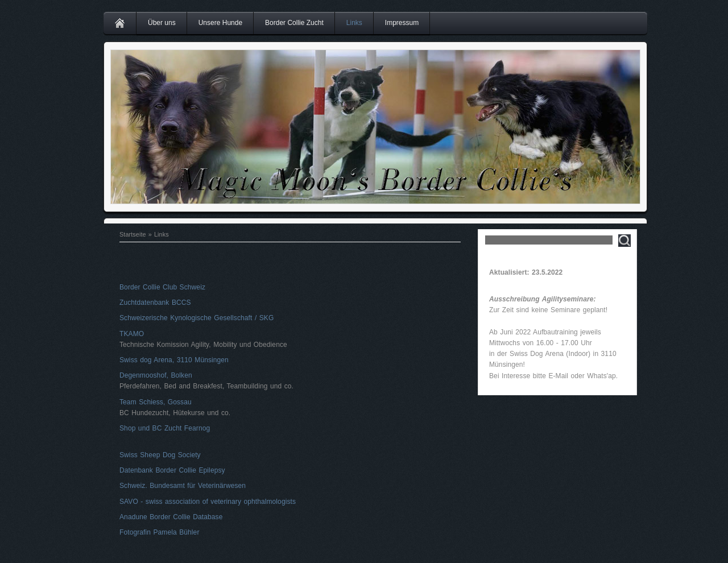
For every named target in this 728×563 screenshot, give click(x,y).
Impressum (402, 23)
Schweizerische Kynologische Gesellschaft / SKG (197, 318)
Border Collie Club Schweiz (162, 287)
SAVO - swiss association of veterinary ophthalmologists (208, 502)
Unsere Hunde (220, 23)
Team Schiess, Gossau (156, 402)
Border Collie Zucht (294, 23)
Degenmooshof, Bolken (156, 375)
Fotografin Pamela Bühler (159, 532)
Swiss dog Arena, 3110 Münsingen (174, 360)
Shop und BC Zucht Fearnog (165, 428)
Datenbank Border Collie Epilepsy (172, 470)
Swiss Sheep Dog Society (160, 455)
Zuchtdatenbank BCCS (155, 303)
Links (354, 23)
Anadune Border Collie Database (171, 517)
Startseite (133, 234)
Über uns (162, 23)
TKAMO (132, 334)
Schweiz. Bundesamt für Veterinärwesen (183, 486)
